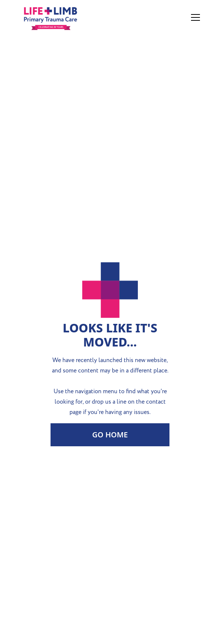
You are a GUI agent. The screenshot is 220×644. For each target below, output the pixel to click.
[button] (194, 17)
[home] (63, 18)
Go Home (110, 435)
